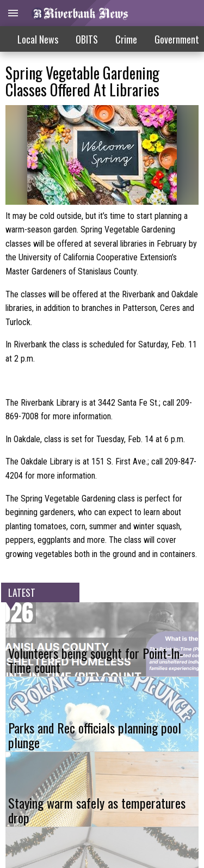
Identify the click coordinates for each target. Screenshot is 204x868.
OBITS (87, 39)
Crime (126, 39)
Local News (38, 39)
